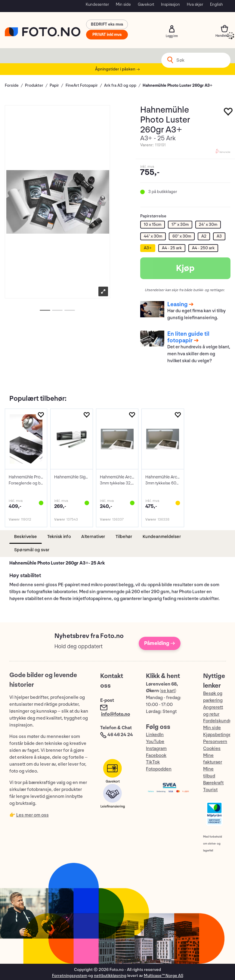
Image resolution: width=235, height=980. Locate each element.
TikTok (153, 762)
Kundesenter (97, 4)
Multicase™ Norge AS (164, 976)
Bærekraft (213, 783)
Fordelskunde (218, 721)
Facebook (156, 756)
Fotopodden (159, 769)
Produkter (34, 85)
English (216, 4)
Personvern (215, 742)
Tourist (210, 790)
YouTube (155, 742)
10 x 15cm (153, 224)
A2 (204, 236)
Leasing (177, 304)
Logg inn (172, 29)
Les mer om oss (32, 815)
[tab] (26, 537)
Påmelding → (160, 643)
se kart (168, 691)
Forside (12, 85)
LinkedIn (155, 735)
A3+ (148, 248)
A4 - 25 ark (172, 248)
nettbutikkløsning (110, 976)
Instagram (156, 749)
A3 (219, 236)
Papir (54, 85)
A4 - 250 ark (203, 248)
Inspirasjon (170, 4)
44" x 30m (153, 236)
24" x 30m (208, 224)
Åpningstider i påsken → (117, 69)
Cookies (212, 749)
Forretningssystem (70, 976)
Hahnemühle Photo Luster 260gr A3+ (178, 85)
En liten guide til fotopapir (188, 337)
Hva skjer (195, 4)
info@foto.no (116, 714)
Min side (123, 4)
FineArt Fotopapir (82, 85)
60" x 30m (182, 236)
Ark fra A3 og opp (120, 85)
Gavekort (146, 4)
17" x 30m (180, 224)
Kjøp (185, 268)
